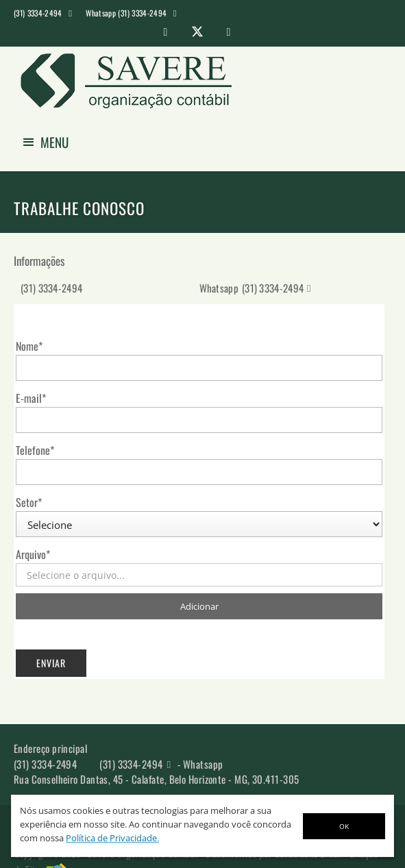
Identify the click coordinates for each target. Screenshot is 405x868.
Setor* (29, 502)
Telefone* (35, 450)
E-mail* (31, 398)
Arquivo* (33, 554)
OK (344, 826)
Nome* (29, 346)
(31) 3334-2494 (51, 288)
